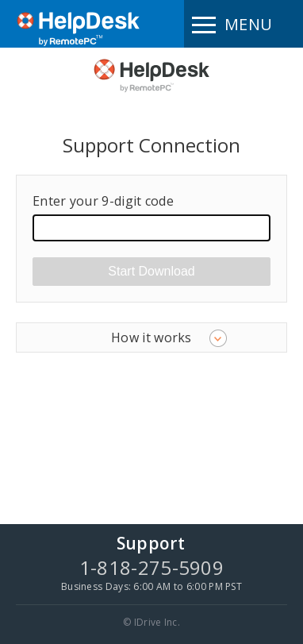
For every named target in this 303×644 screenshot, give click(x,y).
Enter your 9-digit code (103, 201)
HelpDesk (151, 75)
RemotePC (79, 33)
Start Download (151, 271)
